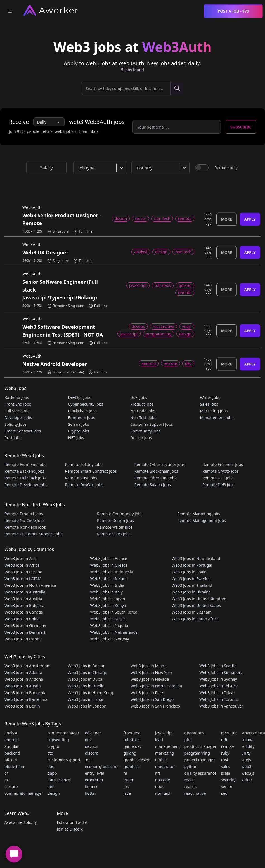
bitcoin (11, 760)
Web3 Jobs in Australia (25, 592)
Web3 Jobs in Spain (189, 572)
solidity (248, 746)
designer (93, 733)
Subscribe (241, 127)
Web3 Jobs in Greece (109, 565)
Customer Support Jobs (152, 424)
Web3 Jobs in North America (30, 585)
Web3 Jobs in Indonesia (112, 572)
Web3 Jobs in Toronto (219, 699)
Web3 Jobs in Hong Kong (91, 693)
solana (247, 740)
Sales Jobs (209, 404)
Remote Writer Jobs (115, 527)
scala (226, 773)
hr (126, 773)
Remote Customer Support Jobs (33, 534)
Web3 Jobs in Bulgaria (24, 605)
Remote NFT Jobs (218, 478)
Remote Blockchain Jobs (156, 471)
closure (11, 787)
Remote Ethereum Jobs (156, 478)
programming (197, 753)
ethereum (94, 780)
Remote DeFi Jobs (218, 485)
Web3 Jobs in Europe (23, 572)
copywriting (58, 740)
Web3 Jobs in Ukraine (191, 592)
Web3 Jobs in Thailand (192, 585)
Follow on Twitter (72, 822)
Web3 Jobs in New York (152, 672)
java (127, 793)
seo (224, 793)
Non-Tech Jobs (143, 418)
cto (50, 753)
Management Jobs (217, 418)
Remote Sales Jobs (114, 534)
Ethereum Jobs (82, 418)
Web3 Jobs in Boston (87, 666)
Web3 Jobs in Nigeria (109, 625)
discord (92, 753)
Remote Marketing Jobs (199, 514)
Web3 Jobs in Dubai (86, 679)
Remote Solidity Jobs (84, 464)
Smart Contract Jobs (23, 431)
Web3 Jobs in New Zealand (196, 558)
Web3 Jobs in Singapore (221, 672)
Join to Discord (70, 829)
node (160, 787)
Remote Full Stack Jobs (25, 478)
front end (132, 733)
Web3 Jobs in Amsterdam (28, 666)
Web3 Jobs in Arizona (24, 679)
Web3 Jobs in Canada (24, 612)
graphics (131, 766)
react (189, 780)
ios (126, 787)
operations (194, 733)
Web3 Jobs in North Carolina (156, 686)
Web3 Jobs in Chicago (88, 672)
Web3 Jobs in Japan (108, 599)
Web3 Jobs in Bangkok (25, 693)
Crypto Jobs (79, 431)
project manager (200, 760)
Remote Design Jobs (115, 520)
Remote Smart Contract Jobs (91, 471)
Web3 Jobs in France (109, 558)
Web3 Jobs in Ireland (109, 579)
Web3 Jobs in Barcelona (26, 699)
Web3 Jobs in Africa (22, 565)
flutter (91, 793)
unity (246, 753)
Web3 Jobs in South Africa (195, 619)
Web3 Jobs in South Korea (114, 612)
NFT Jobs (76, 438)
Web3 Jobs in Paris (147, 693)
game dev (132, 746)
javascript (164, 733)
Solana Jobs (79, 424)
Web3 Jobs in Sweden (191, 579)
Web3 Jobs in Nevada (150, 679)
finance (92, 787)
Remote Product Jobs (24, 514)
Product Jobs (142, 404)
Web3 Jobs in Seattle (218, 666)
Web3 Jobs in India (107, 585)
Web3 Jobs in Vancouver (221, 706)
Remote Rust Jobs (81, 478)
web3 (246, 766)
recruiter (229, 733)
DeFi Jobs (139, 397)
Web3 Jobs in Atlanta (23, 672)
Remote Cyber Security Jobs (160, 464)
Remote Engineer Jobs (223, 464)
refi (224, 740)
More (227, 219)
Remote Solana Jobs (153, 485)
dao (51, 766)
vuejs (246, 760)
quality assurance (201, 773)
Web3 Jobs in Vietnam (192, 612)
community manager (24, 793)
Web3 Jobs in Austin (23, 686)
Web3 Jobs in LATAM (23, 579)
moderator (165, 766)
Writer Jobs (210, 397)
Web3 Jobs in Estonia (23, 639)
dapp (52, 773)
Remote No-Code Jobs (24, 520)
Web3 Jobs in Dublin (86, 686)
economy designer (102, 766)
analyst (11, 733)
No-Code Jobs (143, 411)
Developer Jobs (18, 418)
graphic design (137, 760)
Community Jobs (145, 431)
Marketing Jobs (214, 411)
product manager (201, 746)
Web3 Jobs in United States (196, 605)
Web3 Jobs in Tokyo (217, 693)
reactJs (191, 787)
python (191, 766)
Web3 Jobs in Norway (110, 639)
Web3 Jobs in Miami (149, 666)
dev (88, 740)
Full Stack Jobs (17, 411)
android (12, 740)
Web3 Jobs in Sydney (218, 679)
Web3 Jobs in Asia (21, 558)
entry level (94, 773)
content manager (63, 733)
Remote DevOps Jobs (84, 485)
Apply (250, 219)
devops (92, 746)
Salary (46, 168)
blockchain (14, 766)
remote (228, 746)
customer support (64, 760)
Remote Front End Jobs (25, 464)
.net (88, 760)
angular (12, 746)
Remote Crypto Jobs (221, 471)
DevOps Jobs (80, 397)
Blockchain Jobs (82, 411)
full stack (132, 740)
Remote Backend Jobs (24, 471)
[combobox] (101, 168)
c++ (8, 780)
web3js (248, 773)
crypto (53, 746)
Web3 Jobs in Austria (23, 599)
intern (129, 780)
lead (159, 740)
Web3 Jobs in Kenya (108, 605)
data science (59, 780)
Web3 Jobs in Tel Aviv (218, 686)
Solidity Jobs (16, 424)
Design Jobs (141, 438)
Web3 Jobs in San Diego (152, 699)
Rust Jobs (13, 438)
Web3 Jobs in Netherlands (114, 632)
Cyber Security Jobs (86, 404)
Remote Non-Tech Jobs (25, 527)
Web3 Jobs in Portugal (192, 565)
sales (226, 766)
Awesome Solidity (21, 822)
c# (7, 773)
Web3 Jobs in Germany (25, 625)
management (168, 746)
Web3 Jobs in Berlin (22, 706)
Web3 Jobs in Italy (107, 592)
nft (158, 773)
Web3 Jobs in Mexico (109, 619)
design (54, 793)
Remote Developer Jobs (26, 485)
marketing (165, 753)
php (188, 740)
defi (51, 787)
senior (227, 787)
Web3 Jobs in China (22, 619)
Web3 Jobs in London (87, 706)
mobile (161, 760)
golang (130, 753)
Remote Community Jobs (120, 514)
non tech (163, 793)
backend (12, 753)
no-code (163, 780)
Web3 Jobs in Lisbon (86, 699)
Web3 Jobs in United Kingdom (199, 599)
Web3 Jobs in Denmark (25, 632)
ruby (225, 753)
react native (195, 793)
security (228, 780)
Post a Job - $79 (233, 11)
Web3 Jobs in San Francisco (155, 706)
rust (225, 760)
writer (247, 780)
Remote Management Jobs (202, 520)
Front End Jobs (18, 404)
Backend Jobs (17, 397)
